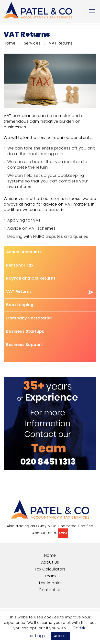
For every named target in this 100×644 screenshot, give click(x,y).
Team (50, 576)
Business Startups (25, 331)
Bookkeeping (20, 305)
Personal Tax (20, 265)
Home (10, 43)
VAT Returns (19, 292)
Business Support (24, 345)
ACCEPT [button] (61, 636)
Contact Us (50, 590)
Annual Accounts (24, 252)
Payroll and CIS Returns (31, 278)
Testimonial (50, 583)
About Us (50, 562)
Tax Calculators (50, 569)
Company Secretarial (29, 318)
